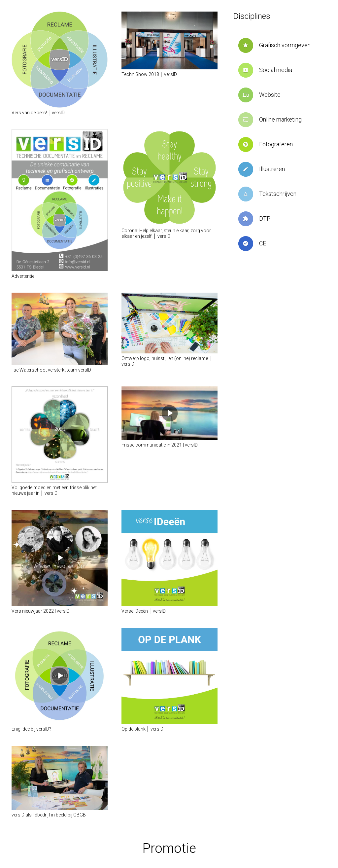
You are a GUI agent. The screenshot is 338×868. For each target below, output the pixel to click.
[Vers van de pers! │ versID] (60, 60)
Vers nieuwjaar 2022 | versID (41, 611)
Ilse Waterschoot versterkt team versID (51, 370)
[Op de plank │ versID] (169, 676)
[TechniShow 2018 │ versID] (169, 40)
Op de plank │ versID (142, 729)
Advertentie (23, 276)
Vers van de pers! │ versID (38, 113)
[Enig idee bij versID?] (60, 676)
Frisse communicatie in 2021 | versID (160, 445)
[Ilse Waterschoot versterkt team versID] (60, 329)
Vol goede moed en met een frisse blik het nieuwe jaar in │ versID (54, 490)
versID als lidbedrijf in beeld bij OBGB (49, 815)
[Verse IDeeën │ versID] (169, 558)
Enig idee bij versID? (31, 729)
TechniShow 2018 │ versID (149, 74)
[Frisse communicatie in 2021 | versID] (169, 413)
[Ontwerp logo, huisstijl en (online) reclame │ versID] (169, 323)
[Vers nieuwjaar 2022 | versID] (60, 558)
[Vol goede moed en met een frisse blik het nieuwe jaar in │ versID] (60, 434)
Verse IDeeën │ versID (144, 611)
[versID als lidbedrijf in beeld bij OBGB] (60, 778)
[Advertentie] (60, 200)
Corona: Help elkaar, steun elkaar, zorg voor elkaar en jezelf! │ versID (166, 233)
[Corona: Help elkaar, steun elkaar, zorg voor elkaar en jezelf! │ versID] (169, 178)
